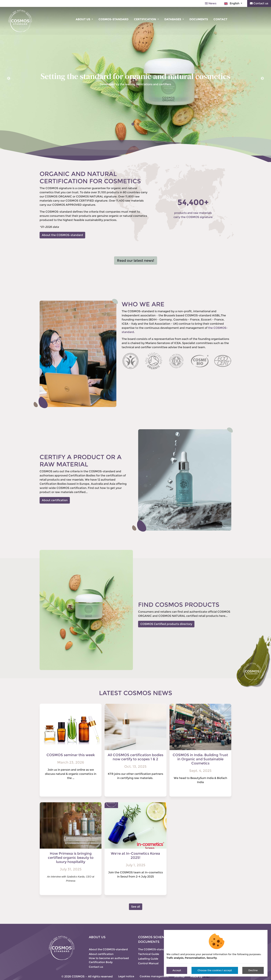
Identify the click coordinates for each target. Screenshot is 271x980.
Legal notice (126, 976)
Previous (9, 78)
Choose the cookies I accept (215, 970)
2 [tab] (138, 124)
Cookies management (154, 976)
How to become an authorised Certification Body (109, 960)
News (211, 3)
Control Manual (148, 963)
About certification (55, 500)
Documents (199, 19)
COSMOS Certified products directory (166, 624)
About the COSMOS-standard (62, 235)
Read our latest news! (136, 261)
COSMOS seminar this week (71, 755)
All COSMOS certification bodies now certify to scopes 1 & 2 (135, 757)
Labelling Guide (148, 959)
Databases (173, 19)
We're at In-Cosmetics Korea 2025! (135, 856)
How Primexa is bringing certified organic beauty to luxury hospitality (71, 858)
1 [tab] (133, 124)
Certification (145, 19)
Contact (220, 19)
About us (83, 19)
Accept (177, 970)
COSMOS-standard (113, 19)
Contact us (259, 3)
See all (136, 907)
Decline (253, 970)
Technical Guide (149, 954)
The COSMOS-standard (153, 949)
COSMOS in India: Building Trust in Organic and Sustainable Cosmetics (200, 759)
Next (262, 78)
